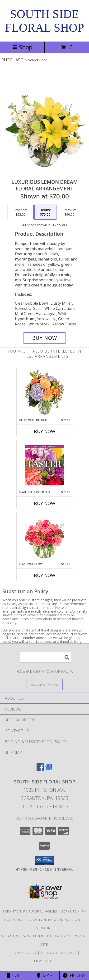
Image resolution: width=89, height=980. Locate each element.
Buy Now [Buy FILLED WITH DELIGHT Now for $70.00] (45, 431)
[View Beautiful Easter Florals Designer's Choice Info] (44, 465)
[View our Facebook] (40, 769)
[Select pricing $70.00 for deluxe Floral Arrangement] (45, 212)
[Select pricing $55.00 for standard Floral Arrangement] (21, 212)
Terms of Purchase (59, 953)
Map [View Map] (45, 975)
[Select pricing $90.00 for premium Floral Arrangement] (69, 212)
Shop (22, 47)
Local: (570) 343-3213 (45, 806)
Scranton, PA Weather (22, 936)
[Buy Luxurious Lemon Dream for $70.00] (45, 338)
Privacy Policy (23, 953)
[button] (44, 861)
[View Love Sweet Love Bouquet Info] (44, 537)
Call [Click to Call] (15, 975)
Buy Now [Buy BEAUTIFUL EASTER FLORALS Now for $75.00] (45, 503)
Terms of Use (45, 961)
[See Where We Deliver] (45, 684)
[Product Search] (46, 657)
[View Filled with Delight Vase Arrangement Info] (44, 393)
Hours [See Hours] (74, 975)
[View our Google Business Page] (49, 769)
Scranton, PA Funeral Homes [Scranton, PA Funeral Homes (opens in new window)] (30, 911)
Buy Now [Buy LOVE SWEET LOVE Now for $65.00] (45, 575)
